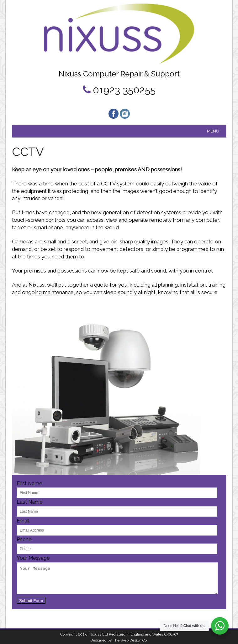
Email (23, 521)
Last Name (29, 502)
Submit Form (31, 601)
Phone (24, 540)
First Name (29, 483)
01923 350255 (124, 90)
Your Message (33, 558)
